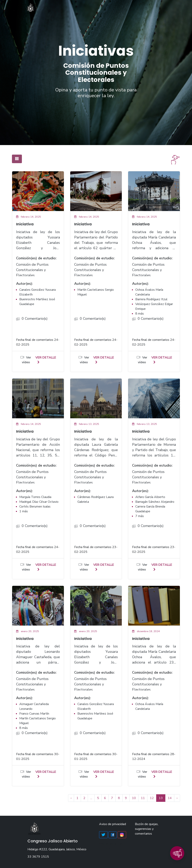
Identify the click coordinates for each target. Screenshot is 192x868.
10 (134, 798)
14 (170, 798)
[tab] (17, 159)
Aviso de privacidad (113, 824)
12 (152, 798)
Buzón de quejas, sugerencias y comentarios (147, 829)
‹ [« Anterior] (71, 798)
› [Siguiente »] (177, 798)
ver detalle (46, 359)
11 (143, 798)
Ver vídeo (26, 360)
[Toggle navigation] (163, 9)
